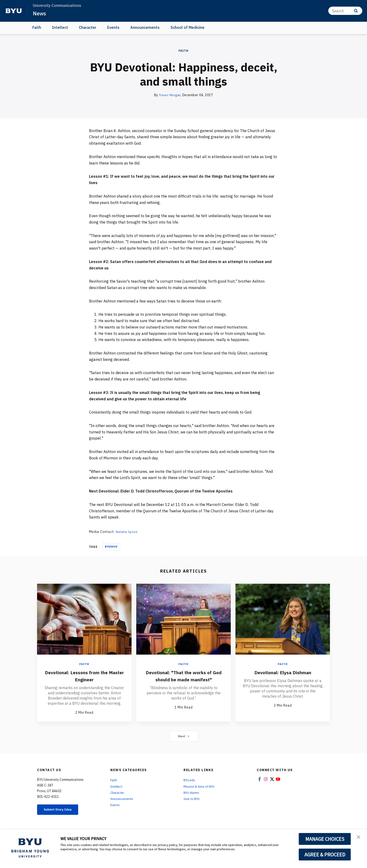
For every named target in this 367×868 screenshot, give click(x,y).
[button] (359, 838)
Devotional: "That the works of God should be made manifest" (183, 679)
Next (184, 738)
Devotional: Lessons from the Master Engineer (84, 676)
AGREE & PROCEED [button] (325, 855)
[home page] (14, 11)
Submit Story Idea (62, 812)
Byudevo (111, 547)
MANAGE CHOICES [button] (325, 839)
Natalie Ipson (127, 532)
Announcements (145, 27)
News (40, 13)
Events (113, 27)
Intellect (60, 27)
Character (88, 27)
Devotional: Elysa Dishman (283, 672)
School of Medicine (188, 27)
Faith (37, 27)
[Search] (345, 11)
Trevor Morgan (170, 95)
